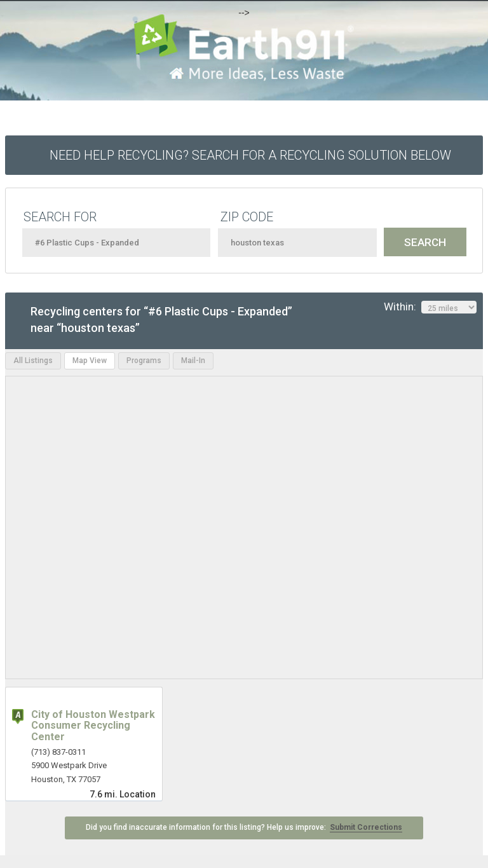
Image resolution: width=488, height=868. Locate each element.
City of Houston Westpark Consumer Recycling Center (93, 726)
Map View (90, 361)
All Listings (33, 361)
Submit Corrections (366, 827)
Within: (430, 307)
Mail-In (193, 361)
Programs (144, 361)
